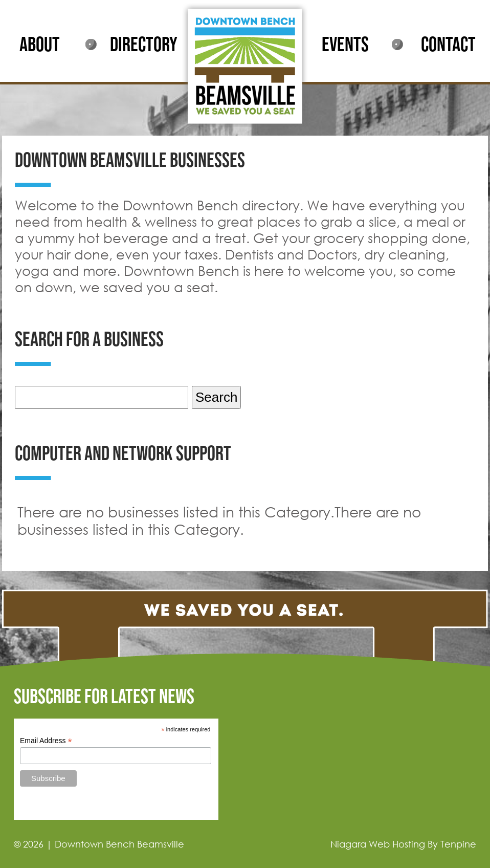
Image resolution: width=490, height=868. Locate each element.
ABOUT (40, 45)
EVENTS (345, 45)
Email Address (46, 741)
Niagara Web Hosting (378, 844)
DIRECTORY (144, 45)
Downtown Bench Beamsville (119, 844)
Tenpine (458, 844)
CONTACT (448, 45)
